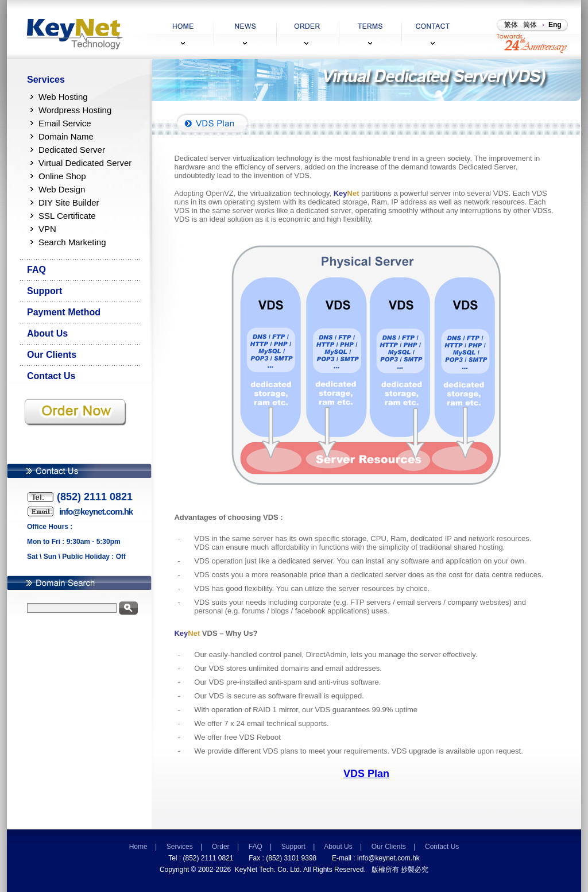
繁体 (511, 25)
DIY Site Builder (69, 202)
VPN (47, 229)
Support (45, 291)
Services (46, 80)
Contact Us (51, 376)
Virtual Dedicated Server (85, 163)
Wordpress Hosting (75, 110)
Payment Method (64, 312)
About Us (47, 333)
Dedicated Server (72, 150)
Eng (555, 25)
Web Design (62, 189)
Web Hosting (63, 97)
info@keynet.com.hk (388, 858)
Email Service (65, 123)
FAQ (36, 270)
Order (221, 847)
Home (138, 847)
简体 (530, 25)
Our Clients (52, 355)
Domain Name (66, 136)
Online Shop (62, 176)
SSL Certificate (67, 216)
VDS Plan (366, 774)
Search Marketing (72, 242)
